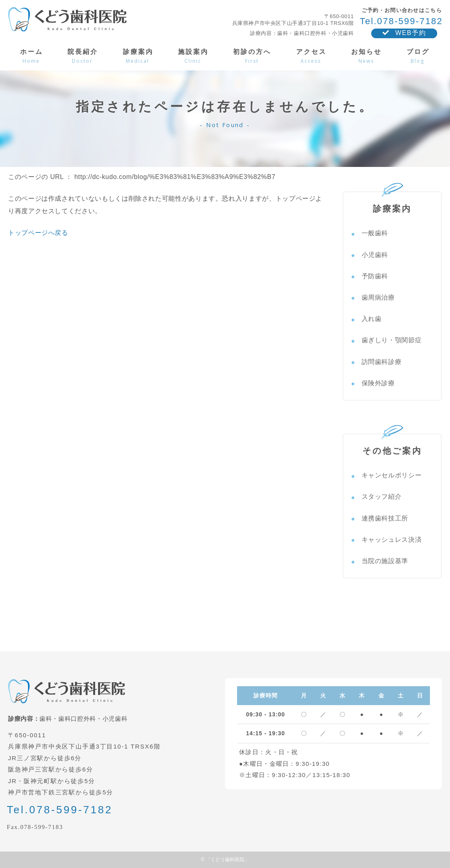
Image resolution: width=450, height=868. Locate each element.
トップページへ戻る (38, 233)
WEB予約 (404, 33)
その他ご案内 (392, 445)
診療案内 (392, 203)
